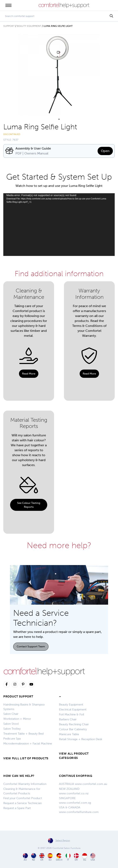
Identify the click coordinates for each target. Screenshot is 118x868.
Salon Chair (11, 714)
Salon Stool (11, 724)
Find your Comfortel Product (23, 798)
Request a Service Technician (22, 803)
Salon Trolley (12, 729)
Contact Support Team (31, 646)
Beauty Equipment (29, 26)
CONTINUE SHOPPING (76, 776)
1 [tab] (59, 119)
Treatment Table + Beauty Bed (23, 734)
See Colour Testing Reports (29, 505)
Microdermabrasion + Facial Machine (28, 744)
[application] (59, 225)
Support (9, 26)
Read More (29, 374)
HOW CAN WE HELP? (19, 776)
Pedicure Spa (12, 739)
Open (105, 151)
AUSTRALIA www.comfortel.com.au (83, 784)
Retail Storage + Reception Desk (81, 739)
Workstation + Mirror (17, 719)
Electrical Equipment (73, 710)
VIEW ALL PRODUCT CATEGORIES (74, 756)
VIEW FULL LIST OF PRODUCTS (26, 758)
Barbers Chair (68, 719)
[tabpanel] (59, 75)
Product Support (18, 697)
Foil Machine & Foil (72, 714)
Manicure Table (69, 734)
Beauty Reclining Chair (74, 724)
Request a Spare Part (17, 808)
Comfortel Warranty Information (25, 784)
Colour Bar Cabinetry (73, 729)
